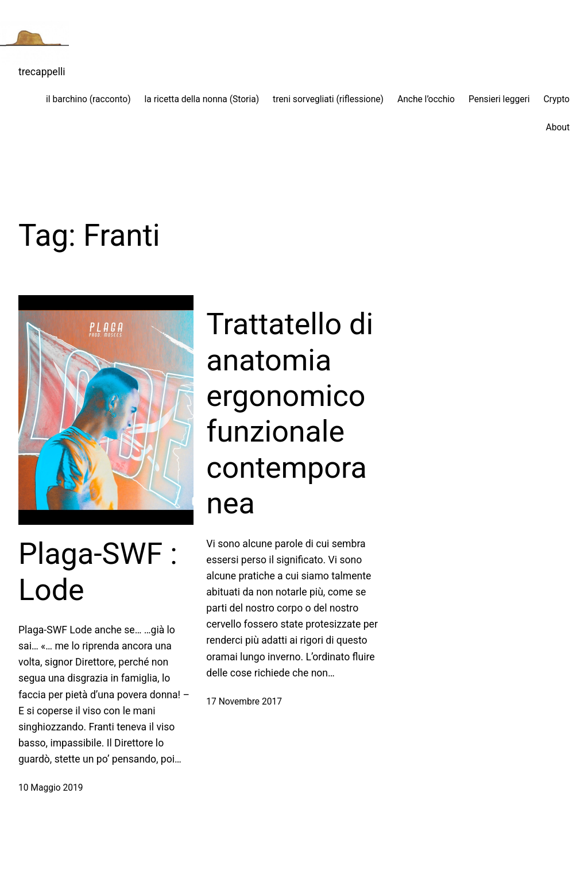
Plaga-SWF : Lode (98, 572)
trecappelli (42, 72)
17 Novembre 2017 (244, 702)
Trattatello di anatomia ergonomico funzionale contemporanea (290, 414)
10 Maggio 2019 (51, 788)
